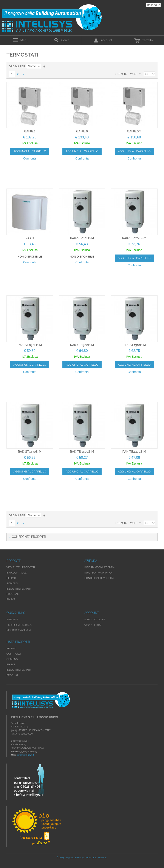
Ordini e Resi (93, 625)
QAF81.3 (30, 131)
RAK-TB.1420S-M (134, 452)
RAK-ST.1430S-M (30, 452)
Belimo (11, 649)
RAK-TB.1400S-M (82, 452)
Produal (13, 675)
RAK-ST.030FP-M (30, 345)
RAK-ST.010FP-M (82, 238)
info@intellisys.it (25, 755)
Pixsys (11, 664)
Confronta (30, 158)
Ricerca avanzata (19, 630)
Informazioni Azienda (100, 567)
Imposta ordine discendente (45, 66)
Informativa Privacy (99, 573)
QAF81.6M (134, 131)
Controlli (14, 654)
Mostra (136, 74)
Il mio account (95, 620)
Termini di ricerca (19, 625)
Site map (12, 620)
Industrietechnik (19, 670)
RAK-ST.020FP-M (134, 238)
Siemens (12, 659)
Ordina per (17, 66)
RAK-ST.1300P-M (82, 345)
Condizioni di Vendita (99, 578)
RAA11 (30, 238)
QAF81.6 (82, 131)
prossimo (23, 74)
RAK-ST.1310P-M (134, 345)
